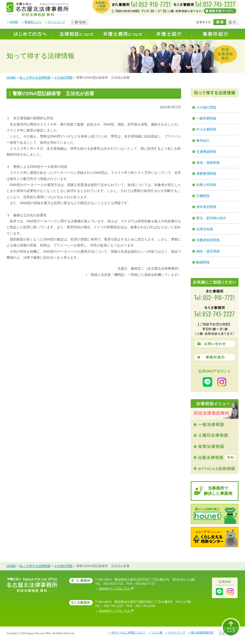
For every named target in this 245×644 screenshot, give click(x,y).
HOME (14, 22)
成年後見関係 (206, 207)
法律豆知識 (205, 229)
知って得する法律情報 (35, 78)
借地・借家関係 (208, 163)
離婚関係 (203, 262)
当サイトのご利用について (128, 633)
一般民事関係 (206, 118)
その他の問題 (63, 78)
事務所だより (33, 22)
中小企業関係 (206, 129)
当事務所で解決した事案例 (218, 491)
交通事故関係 (206, 152)
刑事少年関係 (206, 185)
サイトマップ (56, 22)
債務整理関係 (206, 174)
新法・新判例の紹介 (211, 218)
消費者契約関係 (208, 240)
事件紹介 (203, 141)
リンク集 (157, 633)
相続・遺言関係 (208, 251)
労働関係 (203, 196)
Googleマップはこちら (116, 588)
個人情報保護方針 (202, 633)
